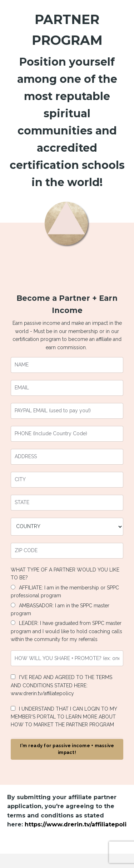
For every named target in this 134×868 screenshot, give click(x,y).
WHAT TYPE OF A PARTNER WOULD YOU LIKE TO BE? (65, 574)
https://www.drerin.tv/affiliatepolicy (79, 824)
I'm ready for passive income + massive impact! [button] (67, 749)
